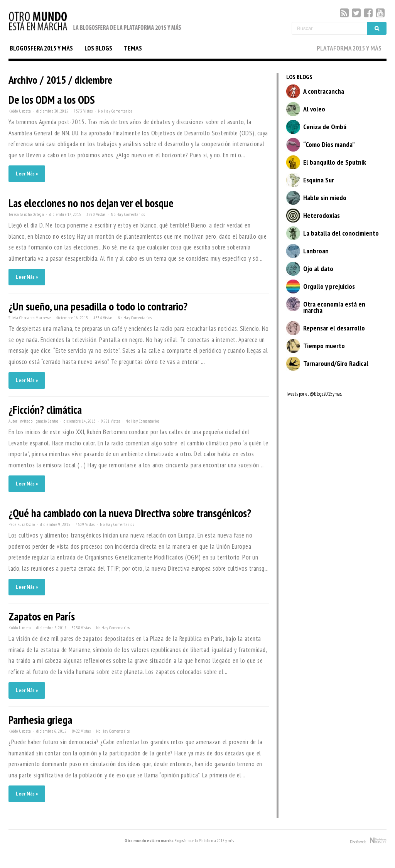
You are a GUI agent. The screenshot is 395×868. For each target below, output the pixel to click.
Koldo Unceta (20, 111)
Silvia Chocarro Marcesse (30, 318)
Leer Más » (27, 174)
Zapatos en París (42, 616)
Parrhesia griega (40, 720)
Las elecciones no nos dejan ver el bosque (91, 203)
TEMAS (133, 48)
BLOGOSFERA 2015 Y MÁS (41, 48)
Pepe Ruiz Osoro (22, 524)
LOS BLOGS (98, 48)
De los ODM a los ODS (52, 100)
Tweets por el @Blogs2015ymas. (314, 394)
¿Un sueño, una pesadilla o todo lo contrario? (98, 306)
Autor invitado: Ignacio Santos (33, 421)
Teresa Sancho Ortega (26, 214)
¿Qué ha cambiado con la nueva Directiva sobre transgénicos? (130, 513)
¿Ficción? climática (45, 410)
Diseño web (368, 841)
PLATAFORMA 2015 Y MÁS (349, 48)
